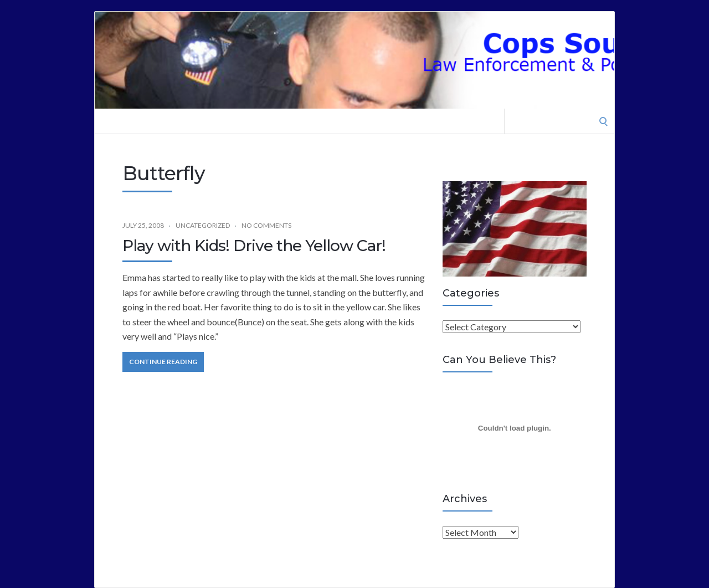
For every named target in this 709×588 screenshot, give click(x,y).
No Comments (266, 225)
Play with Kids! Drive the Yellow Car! (254, 246)
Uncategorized (203, 225)
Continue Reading (163, 362)
